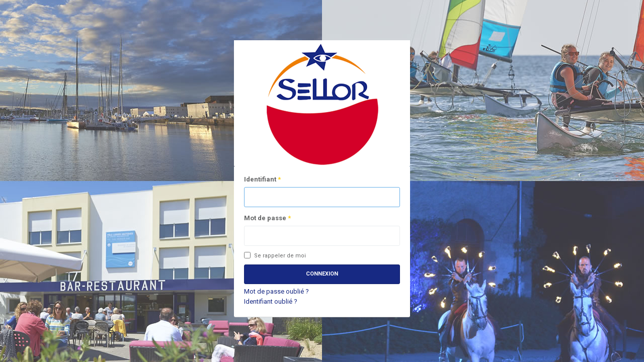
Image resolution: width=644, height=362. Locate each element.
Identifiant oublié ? (271, 301)
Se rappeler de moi (275, 256)
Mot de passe (267, 218)
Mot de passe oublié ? (276, 291)
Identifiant (262, 179)
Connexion (322, 274)
